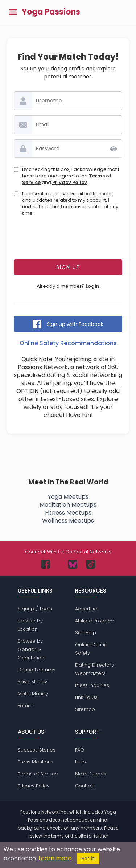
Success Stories (37, 750)
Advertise (86, 609)
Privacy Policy (70, 182)
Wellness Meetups (68, 521)
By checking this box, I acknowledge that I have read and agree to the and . (71, 176)
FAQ (80, 750)
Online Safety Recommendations (68, 343)
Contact (85, 786)
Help (81, 762)
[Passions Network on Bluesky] (73, 564)
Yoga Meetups (68, 497)
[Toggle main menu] (13, 12)
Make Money (33, 694)
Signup (26, 609)
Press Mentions (36, 762)
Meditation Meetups (68, 505)
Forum (25, 706)
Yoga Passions (51, 12)
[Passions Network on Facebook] (46, 564)
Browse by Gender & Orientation (31, 649)
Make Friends (91, 774)
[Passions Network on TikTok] (91, 564)
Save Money (32, 682)
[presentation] (69, 240)
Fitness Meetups (68, 513)
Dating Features (37, 670)
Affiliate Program (95, 621)
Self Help (86, 633)
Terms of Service (38, 774)
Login (92, 286)
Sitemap (85, 709)
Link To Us (86, 697)
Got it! (88, 859)
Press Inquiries (92, 685)
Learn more (55, 858)
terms (57, 836)
